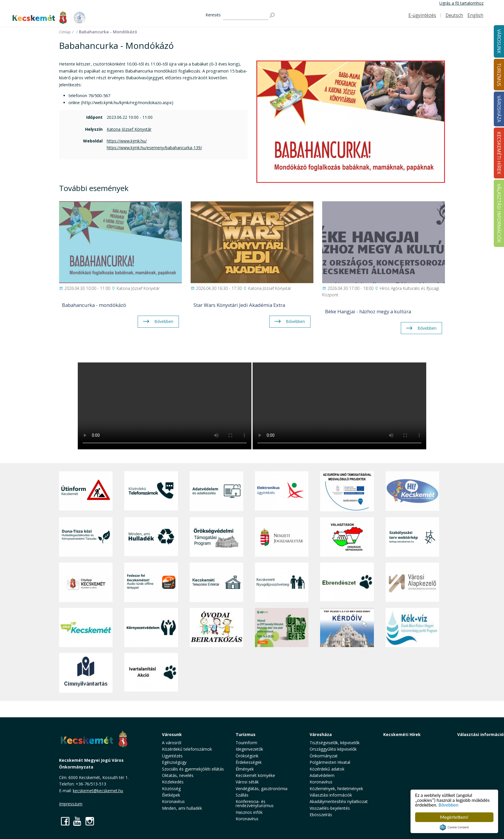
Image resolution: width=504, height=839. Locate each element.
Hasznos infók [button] (249, 812)
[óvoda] (216, 627)
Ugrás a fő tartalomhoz (461, 3)
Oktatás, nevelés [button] (178, 775)
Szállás (242, 795)
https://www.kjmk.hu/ (127, 141)
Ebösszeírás (321, 815)
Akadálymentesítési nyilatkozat (339, 801)
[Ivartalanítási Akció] (151, 673)
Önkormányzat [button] (324, 756)
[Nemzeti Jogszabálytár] (282, 537)
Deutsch (454, 15)
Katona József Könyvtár (129, 129)
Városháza (321, 734)
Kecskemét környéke (255, 775)
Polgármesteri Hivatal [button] (330, 762)
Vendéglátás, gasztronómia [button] (262, 789)
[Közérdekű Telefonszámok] (151, 491)
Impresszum (71, 804)
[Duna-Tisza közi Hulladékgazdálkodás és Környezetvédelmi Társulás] (86, 537)
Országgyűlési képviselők (333, 749)
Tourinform (246, 743)
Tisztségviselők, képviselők (335, 743)
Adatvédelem (322, 775)
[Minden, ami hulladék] (151, 537)
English (475, 15)
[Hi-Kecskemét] (412, 491)
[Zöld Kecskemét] (86, 627)
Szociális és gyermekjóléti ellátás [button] (193, 769)
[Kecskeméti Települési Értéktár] (216, 582)
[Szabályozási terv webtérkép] (412, 537)
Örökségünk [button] (247, 756)
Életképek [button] (171, 795)
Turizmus (246, 734)
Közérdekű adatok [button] (327, 769)
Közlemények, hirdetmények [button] (336, 789)
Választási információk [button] (331, 795)
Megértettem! (454, 817)
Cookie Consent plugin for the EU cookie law (454, 827)
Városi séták (247, 782)
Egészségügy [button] (174, 762)
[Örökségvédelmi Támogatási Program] (216, 537)
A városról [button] (172, 743)
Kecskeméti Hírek (402, 734)
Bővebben (449, 805)
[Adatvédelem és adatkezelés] (216, 491)
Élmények (245, 769)
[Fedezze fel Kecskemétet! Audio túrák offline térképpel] (151, 582)
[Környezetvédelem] (151, 627)
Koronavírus (173, 801)
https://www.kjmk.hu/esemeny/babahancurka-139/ (154, 148)
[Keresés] (246, 15)
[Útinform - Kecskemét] (86, 491)
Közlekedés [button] (173, 782)
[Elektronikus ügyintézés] (282, 491)
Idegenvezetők (249, 749)
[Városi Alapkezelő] (412, 582)
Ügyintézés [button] (172, 756)
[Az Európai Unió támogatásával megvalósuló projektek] (347, 491)
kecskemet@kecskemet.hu (98, 791)
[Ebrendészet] (347, 582)
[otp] (282, 627)
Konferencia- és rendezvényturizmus (255, 803)
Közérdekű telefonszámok (187, 749)
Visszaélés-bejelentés (330, 808)
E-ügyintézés (422, 15)
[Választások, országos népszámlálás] (347, 537)
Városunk (172, 734)
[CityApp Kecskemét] (86, 582)
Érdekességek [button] (249, 762)
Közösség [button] (171, 789)
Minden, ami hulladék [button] (182, 808)
